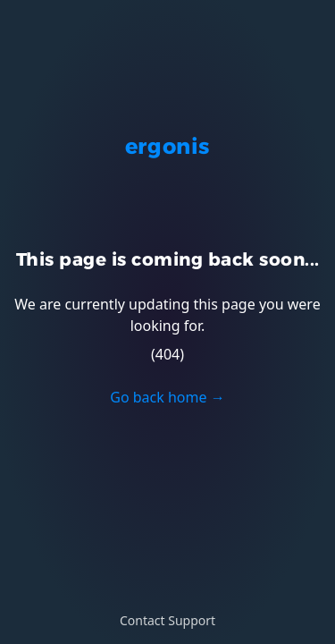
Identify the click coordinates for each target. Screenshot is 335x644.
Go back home (167, 397)
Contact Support (167, 620)
